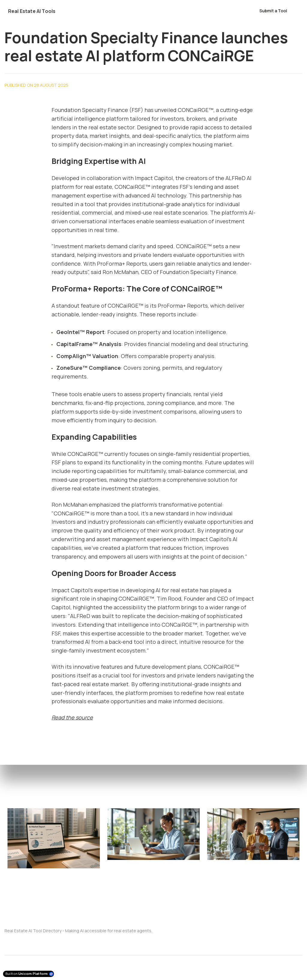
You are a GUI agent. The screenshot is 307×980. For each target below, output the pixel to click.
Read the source (72, 717)
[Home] (36, 11)
